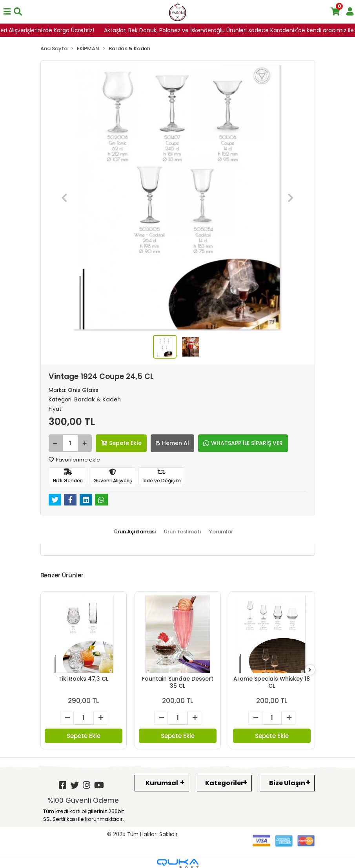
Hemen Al (172, 443)
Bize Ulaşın (287, 783)
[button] (65, 198)
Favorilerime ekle (74, 460)
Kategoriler (224, 783)
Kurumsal (162, 783)
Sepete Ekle (121, 443)
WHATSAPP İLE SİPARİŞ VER (243, 443)
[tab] (135, 532)
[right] (310, 670)
